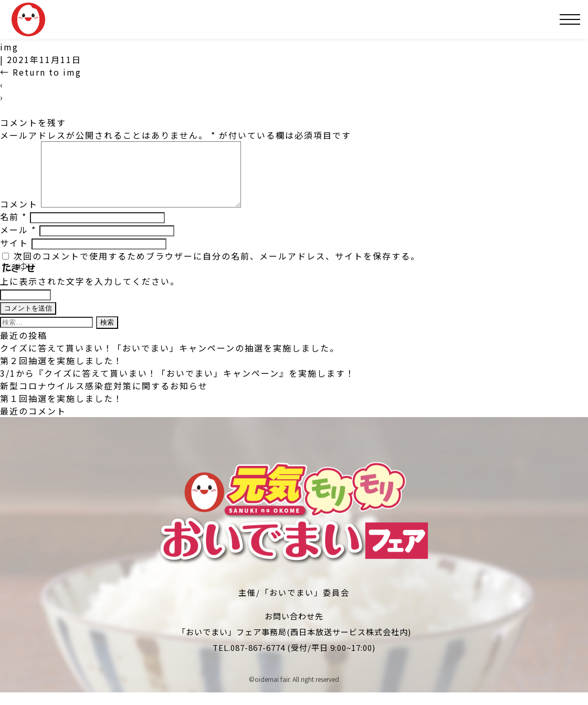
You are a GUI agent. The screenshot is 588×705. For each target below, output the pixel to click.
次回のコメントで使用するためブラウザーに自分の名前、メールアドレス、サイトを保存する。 (217, 268)
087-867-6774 (258, 660)
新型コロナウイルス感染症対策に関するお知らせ (104, 398)
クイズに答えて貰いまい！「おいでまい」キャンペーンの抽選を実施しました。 (170, 360)
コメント (19, 216)
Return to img (41, 72)
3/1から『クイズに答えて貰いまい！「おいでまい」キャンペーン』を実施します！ (177, 386)
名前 (13, 229)
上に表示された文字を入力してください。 (90, 294)
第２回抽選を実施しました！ (61, 373)
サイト (14, 255)
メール (18, 242)
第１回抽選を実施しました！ (61, 411)
